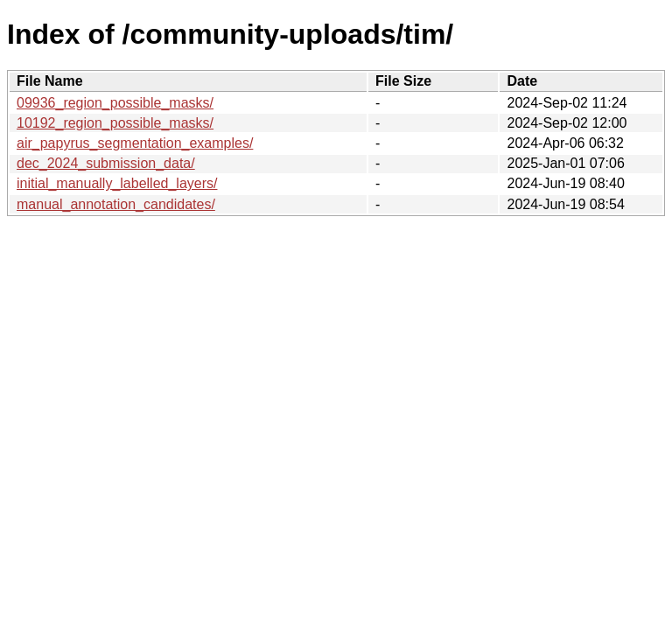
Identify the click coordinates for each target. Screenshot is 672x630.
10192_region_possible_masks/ (115, 123)
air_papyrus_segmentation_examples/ (135, 143)
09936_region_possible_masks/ (115, 103)
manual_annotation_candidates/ (116, 204)
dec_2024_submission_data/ (106, 163)
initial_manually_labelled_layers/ (117, 183)
